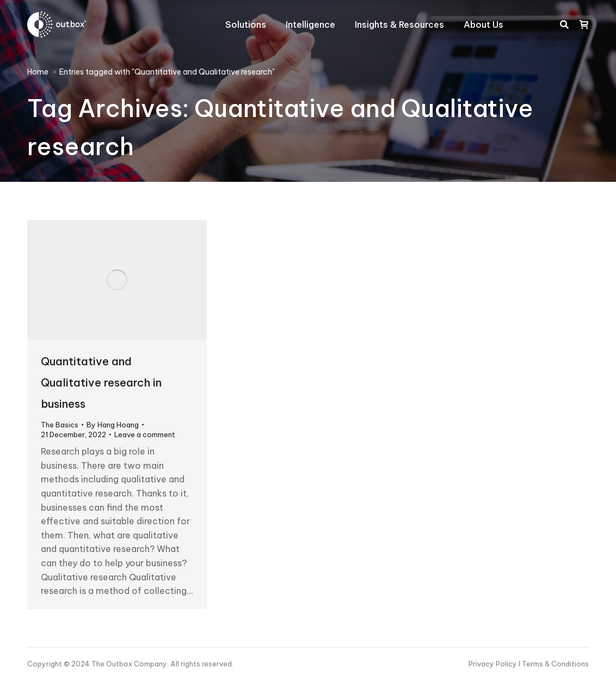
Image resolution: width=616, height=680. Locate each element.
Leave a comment (145, 434)
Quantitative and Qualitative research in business (101, 382)
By (113, 425)
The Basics (60, 425)
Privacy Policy (494, 664)
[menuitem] (246, 24)
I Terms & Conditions (554, 664)
